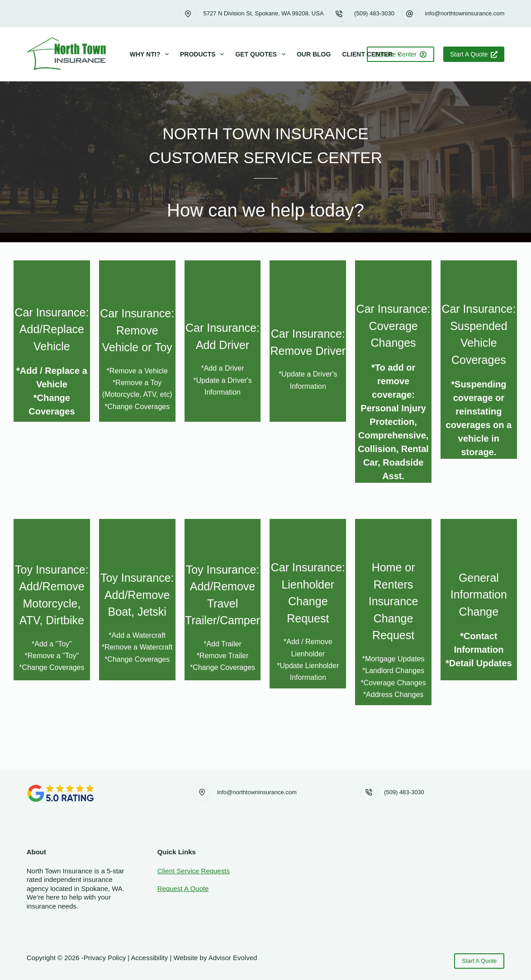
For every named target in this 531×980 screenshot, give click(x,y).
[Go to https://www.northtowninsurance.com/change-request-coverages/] (393, 372)
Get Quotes (262, 54)
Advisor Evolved (233, 958)
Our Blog (314, 54)
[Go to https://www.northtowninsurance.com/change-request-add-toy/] (52, 600)
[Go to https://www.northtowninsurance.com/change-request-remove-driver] (308, 341)
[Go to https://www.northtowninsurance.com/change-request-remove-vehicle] (137, 341)
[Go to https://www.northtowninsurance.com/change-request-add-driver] (223, 341)
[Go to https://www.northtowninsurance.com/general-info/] (479, 600)
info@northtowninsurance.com (465, 13)
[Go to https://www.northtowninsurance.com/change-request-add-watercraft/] (137, 600)
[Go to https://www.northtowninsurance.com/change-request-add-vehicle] (52, 341)
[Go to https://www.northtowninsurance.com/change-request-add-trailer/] (223, 600)
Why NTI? (151, 54)
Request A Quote (183, 888)
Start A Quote (474, 54)
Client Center (373, 54)
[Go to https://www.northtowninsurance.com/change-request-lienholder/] (308, 604)
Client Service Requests (194, 871)
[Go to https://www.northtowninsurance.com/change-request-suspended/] (479, 360)
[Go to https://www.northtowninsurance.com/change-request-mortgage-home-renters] (393, 612)
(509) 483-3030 (374, 13)
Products (204, 54)
